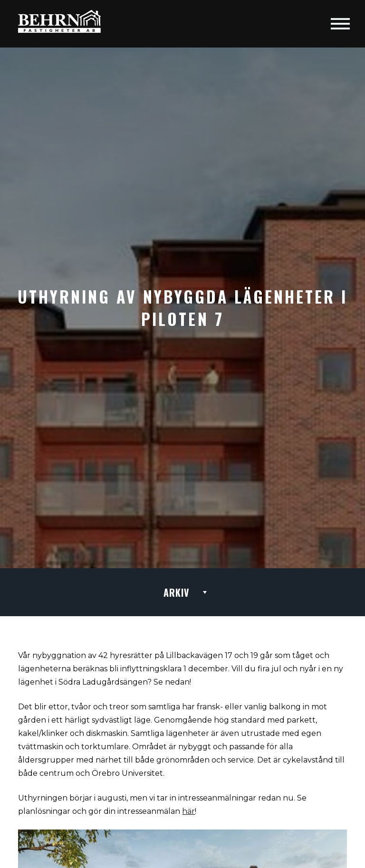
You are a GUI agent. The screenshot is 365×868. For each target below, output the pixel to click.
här (188, 811)
